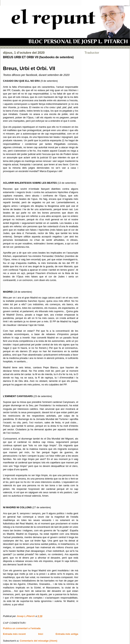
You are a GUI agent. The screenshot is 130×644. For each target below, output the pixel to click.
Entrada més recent (14, 634)
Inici (41, 634)
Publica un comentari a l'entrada (22, 628)
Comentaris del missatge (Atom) (38, 641)
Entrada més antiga (67, 634)
